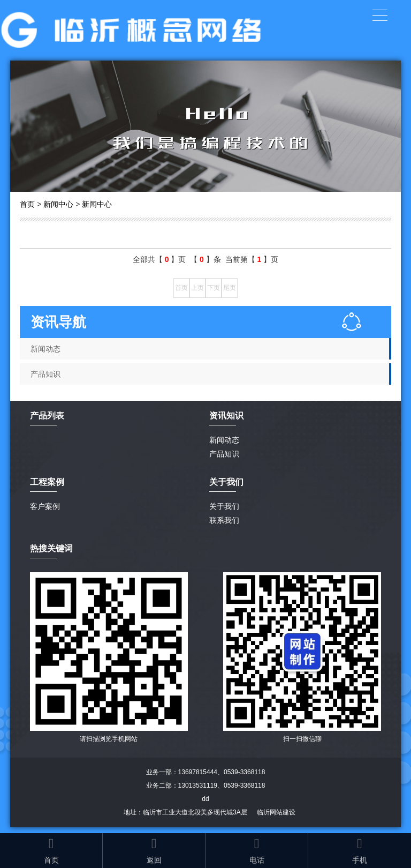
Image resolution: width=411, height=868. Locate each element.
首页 (27, 204)
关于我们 (224, 506)
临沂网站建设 (276, 812)
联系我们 (224, 520)
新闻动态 (45, 349)
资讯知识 (226, 416)
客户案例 (45, 506)
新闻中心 (58, 204)
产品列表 (47, 416)
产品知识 (45, 374)
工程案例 (47, 482)
